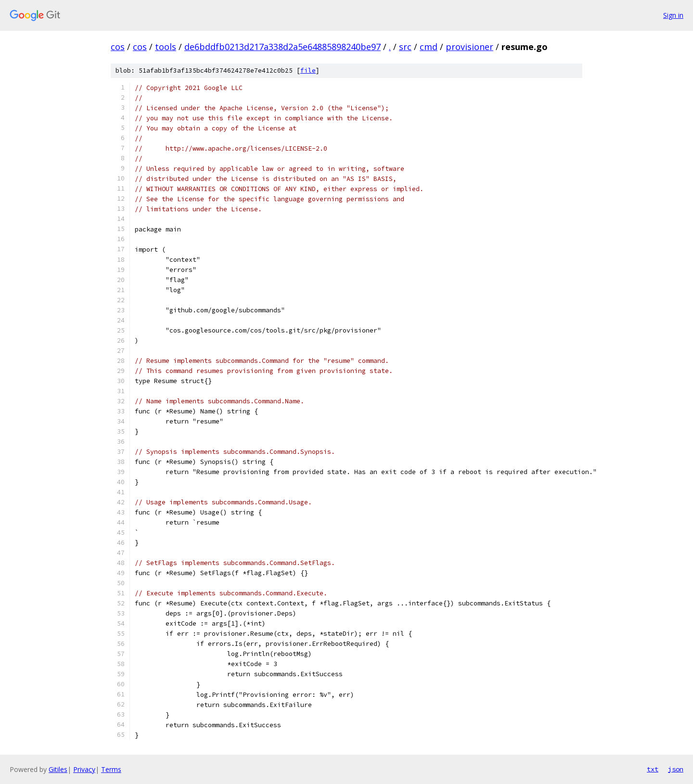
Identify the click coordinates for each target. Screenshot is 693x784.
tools (166, 47)
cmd (429, 47)
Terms (111, 769)
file (308, 71)
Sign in (673, 15)
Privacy (84, 769)
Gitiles (58, 769)
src (405, 47)
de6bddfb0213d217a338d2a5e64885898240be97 (282, 47)
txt (653, 769)
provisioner (469, 47)
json (676, 769)
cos (118, 47)
